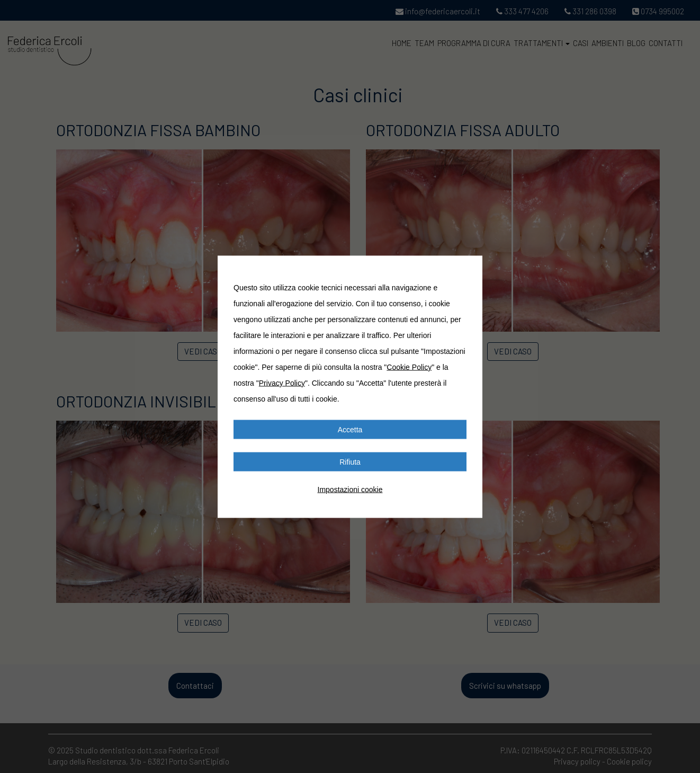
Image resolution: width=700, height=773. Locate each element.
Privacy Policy (282, 383)
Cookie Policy (409, 367)
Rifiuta (350, 461)
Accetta (350, 429)
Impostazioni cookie (350, 489)
